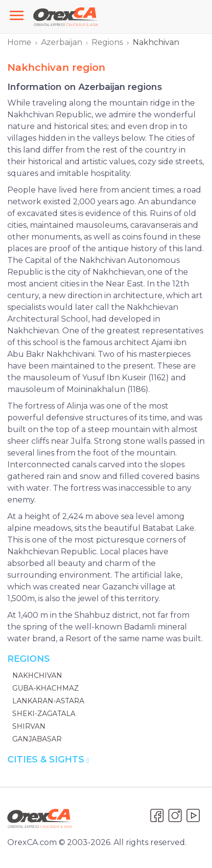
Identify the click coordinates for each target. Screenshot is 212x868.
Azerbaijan (62, 42)
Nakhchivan (37, 675)
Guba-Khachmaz (46, 688)
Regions (107, 42)
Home (19, 42)
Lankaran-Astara (48, 701)
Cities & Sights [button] (48, 759)
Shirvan (29, 726)
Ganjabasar (37, 739)
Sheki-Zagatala (44, 714)
